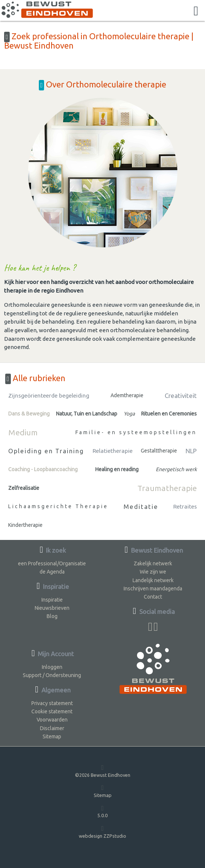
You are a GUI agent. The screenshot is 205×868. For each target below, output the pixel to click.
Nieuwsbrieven (52, 608)
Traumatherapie (167, 488)
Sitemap (52, 736)
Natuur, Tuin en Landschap (87, 414)
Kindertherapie (25, 525)
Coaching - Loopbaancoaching (43, 469)
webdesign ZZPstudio (102, 832)
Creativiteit (181, 396)
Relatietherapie (113, 451)
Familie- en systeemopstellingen (136, 432)
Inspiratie (52, 600)
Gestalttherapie (159, 451)
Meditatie (141, 506)
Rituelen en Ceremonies (169, 414)
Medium (23, 432)
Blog (52, 616)
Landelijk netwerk (153, 580)
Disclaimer (52, 728)
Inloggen (52, 667)
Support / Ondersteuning (52, 675)
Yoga (129, 414)
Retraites (185, 506)
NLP (191, 451)
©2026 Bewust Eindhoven (103, 771)
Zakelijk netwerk (153, 563)
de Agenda (52, 572)
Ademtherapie (127, 395)
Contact (153, 597)
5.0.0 (102, 811)
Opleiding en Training (46, 451)
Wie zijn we (153, 572)
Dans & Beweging (29, 414)
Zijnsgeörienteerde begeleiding (49, 396)
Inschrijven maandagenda (153, 589)
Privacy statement (52, 703)
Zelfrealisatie (24, 488)
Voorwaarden (52, 720)
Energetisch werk (176, 469)
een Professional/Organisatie (52, 563)
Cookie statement (52, 711)
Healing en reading (117, 469)
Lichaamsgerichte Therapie (58, 506)
